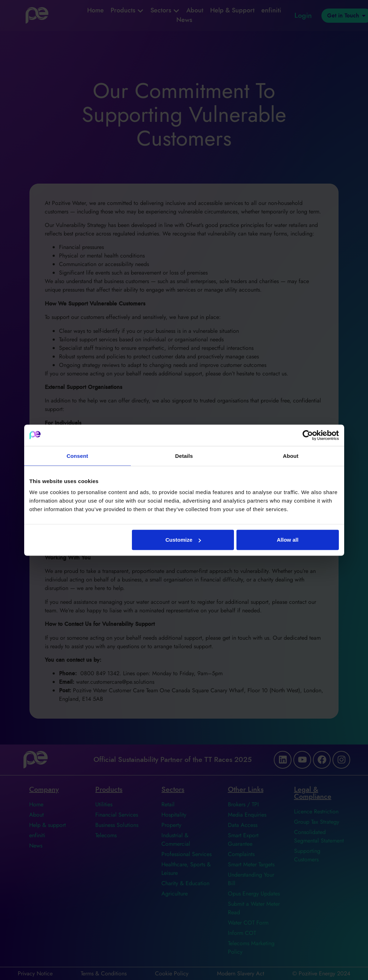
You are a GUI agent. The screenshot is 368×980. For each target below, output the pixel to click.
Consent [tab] (77, 456)
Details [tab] (184, 456)
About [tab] (291, 456)
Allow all (288, 540)
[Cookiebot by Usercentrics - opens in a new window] (308, 435)
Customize (183, 540)
